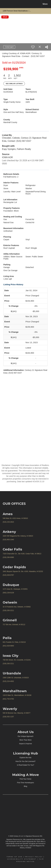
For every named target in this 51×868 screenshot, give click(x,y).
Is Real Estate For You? (25, 765)
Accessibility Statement (22, 859)
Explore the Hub (25, 758)
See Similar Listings (14, 84)
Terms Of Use (15, 857)
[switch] (33, 47)
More (45, 4)
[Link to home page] (4, 4)
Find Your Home (25, 779)
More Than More (25, 740)
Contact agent (9, 47)
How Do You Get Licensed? (26, 761)
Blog (25, 786)
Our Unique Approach (26, 736)
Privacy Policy (34, 857)
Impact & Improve (25, 744)
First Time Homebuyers (25, 783)
